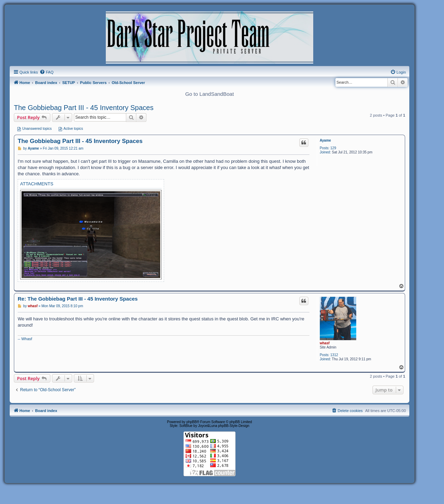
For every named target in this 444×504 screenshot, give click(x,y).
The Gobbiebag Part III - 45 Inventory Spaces (84, 108)
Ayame (325, 140)
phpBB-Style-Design (234, 426)
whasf (325, 343)
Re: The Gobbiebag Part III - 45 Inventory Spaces (78, 299)
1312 (334, 355)
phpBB (191, 422)
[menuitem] (46, 72)
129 (333, 148)
